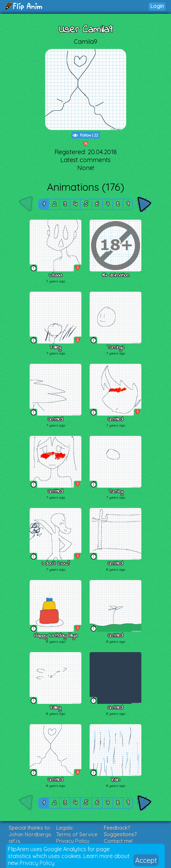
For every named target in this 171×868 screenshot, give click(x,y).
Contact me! (118, 841)
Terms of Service (77, 834)
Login (157, 6)
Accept (146, 860)
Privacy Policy (37, 863)
